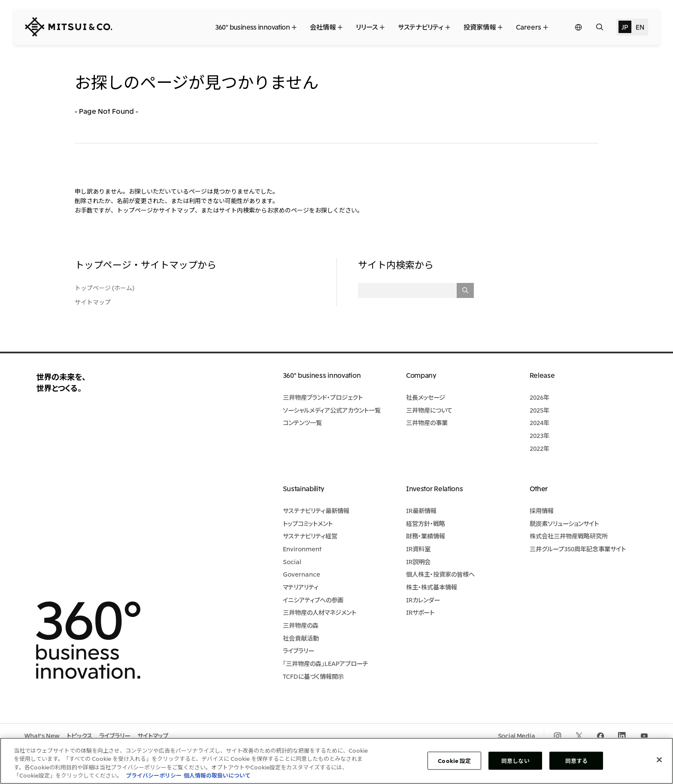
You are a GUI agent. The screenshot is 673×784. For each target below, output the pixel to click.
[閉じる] (659, 760)
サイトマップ (93, 302)
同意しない (515, 761)
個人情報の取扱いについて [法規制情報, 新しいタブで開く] (217, 775)
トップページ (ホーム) (105, 288)
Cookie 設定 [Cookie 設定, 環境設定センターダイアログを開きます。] (454, 761)
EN (640, 27)
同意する (577, 761)
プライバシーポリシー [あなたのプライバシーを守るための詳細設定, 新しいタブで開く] (154, 775)
